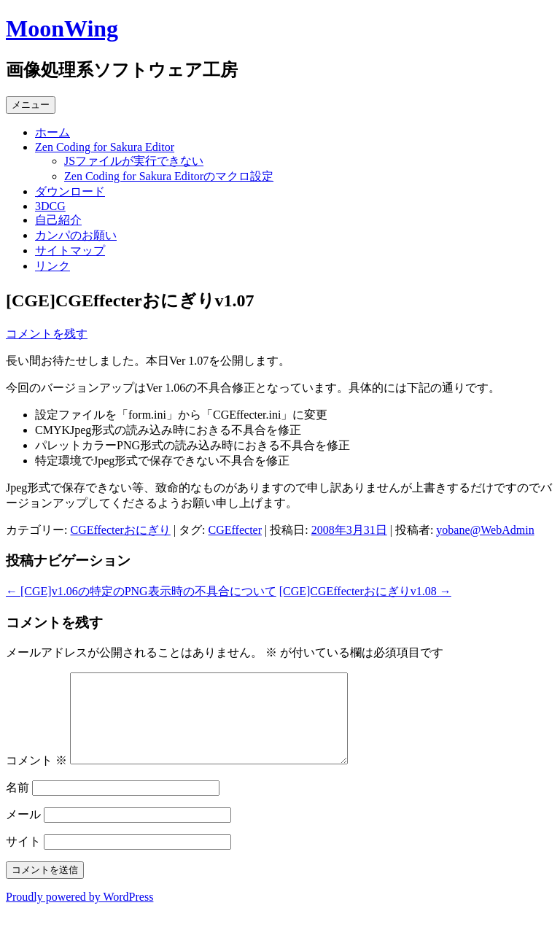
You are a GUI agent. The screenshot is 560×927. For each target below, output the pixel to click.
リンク (52, 266)
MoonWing (62, 28)
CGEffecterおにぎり (120, 530)
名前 (17, 805)
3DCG (50, 206)
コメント (36, 778)
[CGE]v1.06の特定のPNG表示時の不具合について (141, 591)
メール (23, 832)
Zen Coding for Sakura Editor (105, 147)
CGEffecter (235, 530)
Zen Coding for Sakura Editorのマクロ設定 (169, 176)
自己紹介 (58, 220)
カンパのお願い (76, 235)
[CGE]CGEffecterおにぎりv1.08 (365, 591)
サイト (23, 859)
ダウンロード (70, 191)
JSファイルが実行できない (134, 161)
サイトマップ (70, 251)
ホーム (52, 132)
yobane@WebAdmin (485, 530)
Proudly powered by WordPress (79, 914)
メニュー (31, 105)
